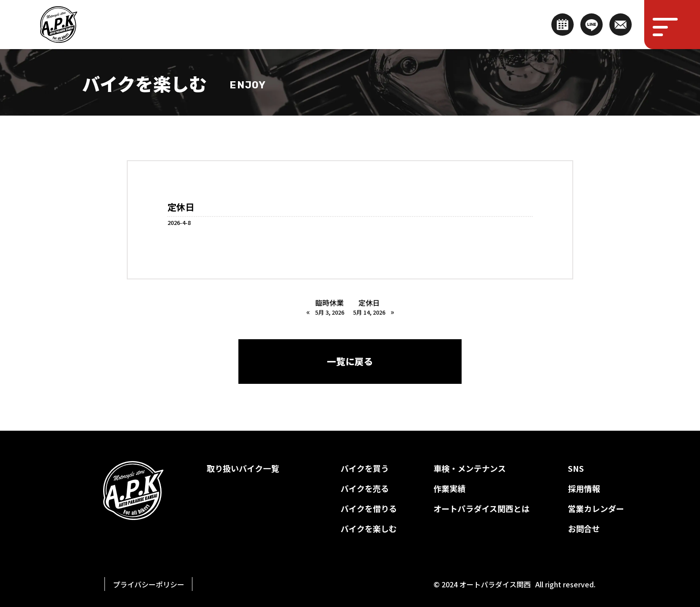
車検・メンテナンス (470, 468)
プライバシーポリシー (149, 584)
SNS (576, 468)
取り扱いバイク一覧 (243, 468)
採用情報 (584, 488)
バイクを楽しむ (369, 528)
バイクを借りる (369, 508)
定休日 (369, 307)
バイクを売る (365, 488)
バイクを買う (365, 468)
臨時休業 (330, 307)
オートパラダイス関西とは (481, 508)
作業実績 (450, 488)
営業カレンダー (596, 508)
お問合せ (584, 528)
